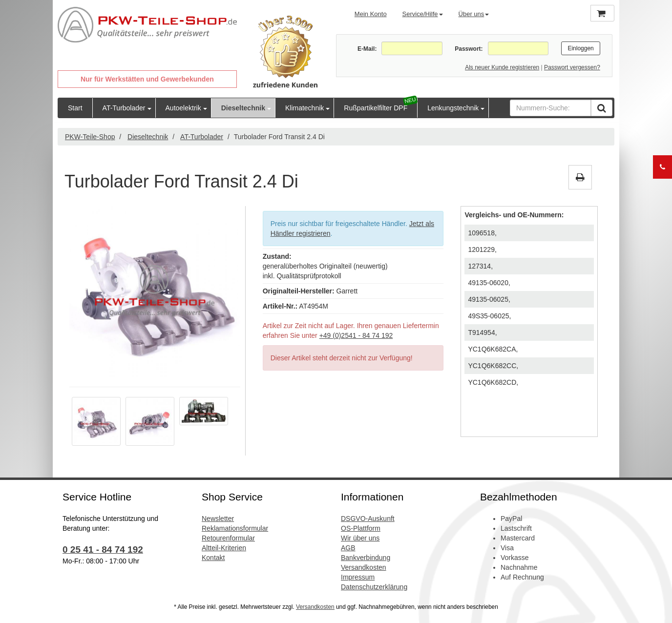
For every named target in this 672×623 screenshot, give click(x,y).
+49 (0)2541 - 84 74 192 (356, 335)
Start (75, 108)
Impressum (358, 577)
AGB (348, 548)
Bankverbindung (366, 558)
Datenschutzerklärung (374, 587)
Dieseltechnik (243, 108)
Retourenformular (228, 538)
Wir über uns (360, 538)
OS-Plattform (361, 528)
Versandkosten (364, 567)
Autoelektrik (183, 108)
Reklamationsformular (235, 528)
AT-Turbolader (124, 108)
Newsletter (218, 519)
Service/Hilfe (423, 14)
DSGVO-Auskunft (368, 519)
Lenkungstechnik (453, 108)
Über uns (474, 14)
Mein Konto (371, 14)
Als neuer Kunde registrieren (502, 67)
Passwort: (469, 49)
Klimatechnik (304, 108)
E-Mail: (367, 49)
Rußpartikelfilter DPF (376, 108)
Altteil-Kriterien (224, 548)
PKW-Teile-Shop (90, 137)
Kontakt (213, 558)
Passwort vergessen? (572, 67)
